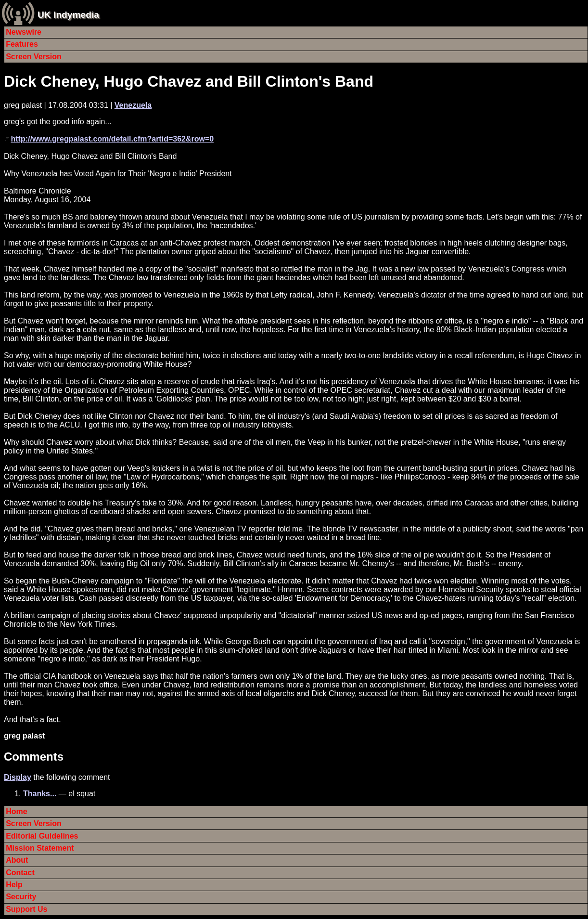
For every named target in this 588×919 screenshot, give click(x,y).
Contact (20, 873)
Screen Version (34, 57)
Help (14, 885)
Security (21, 897)
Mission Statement (40, 848)
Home (16, 811)
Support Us (26, 909)
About (17, 860)
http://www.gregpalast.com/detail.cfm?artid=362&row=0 (112, 139)
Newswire (24, 32)
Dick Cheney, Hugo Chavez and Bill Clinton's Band (189, 81)
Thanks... (40, 794)
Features (22, 44)
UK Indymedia (68, 15)
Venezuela (133, 105)
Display (18, 777)
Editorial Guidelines (42, 836)
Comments (34, 757)
